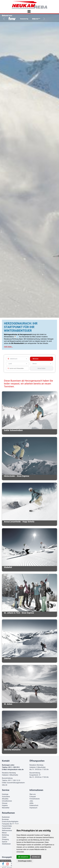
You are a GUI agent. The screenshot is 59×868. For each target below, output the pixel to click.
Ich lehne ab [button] (36, 857)
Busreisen (5, 818)
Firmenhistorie (34, 797)
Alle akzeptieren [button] (23, 857)
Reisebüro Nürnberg (9, 771)
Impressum (33, 806)
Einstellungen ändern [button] (25, 861)
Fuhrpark (33, 795)
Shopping (5, 838)
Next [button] (44, 17)
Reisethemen (8, 811)
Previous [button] (3, 17)
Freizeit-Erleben (7, 825)
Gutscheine (6, 795)
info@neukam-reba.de (15, 768)
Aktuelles (5, 797)
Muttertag (5, 833)
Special (5, 840)
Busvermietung (7, 777)
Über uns (33, 793)
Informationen (36, 789)
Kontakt (6, 759)
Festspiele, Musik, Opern (10, 822)
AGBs (31, 802)
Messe (4, 831)
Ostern (4, 836)
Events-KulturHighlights (10, 820)
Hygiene (5, 804)
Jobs (31, 799)
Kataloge (5, 793)
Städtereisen (6, 842)
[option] (12, 17)
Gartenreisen (6, 827)
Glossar (5, 802)
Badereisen (6, 816)
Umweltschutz (7, 799)
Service (6, 789)
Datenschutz (34, 804)
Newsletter (6, 806)
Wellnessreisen (7, 829)
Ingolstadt (11, 866)
